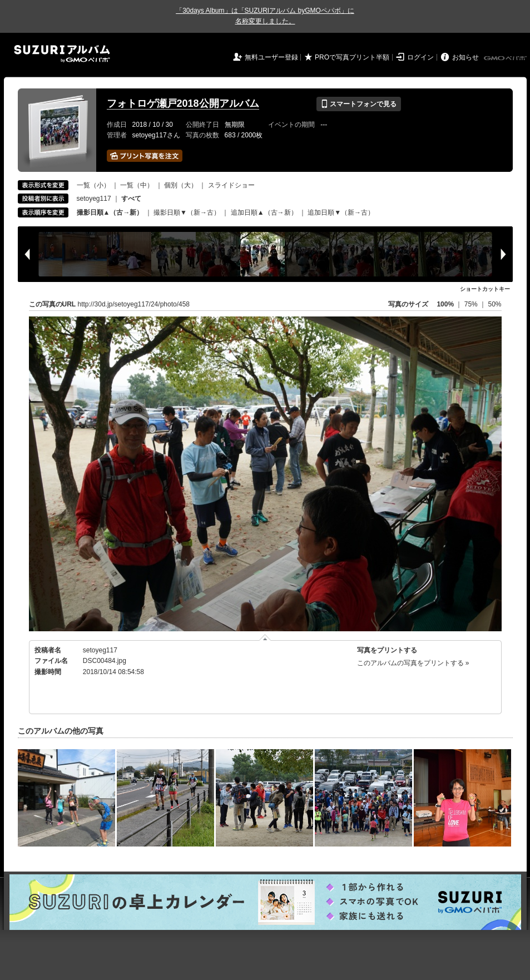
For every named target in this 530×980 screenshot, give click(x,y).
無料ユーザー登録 (271, 57)
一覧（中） (137, 185)
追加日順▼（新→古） (341, 212)
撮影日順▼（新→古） (187, 212)
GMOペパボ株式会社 (506, 58)
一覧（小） (93, 185)
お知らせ (465, 57)
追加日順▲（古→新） (264, 212)
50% (494, 304)
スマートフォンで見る (358, 104)
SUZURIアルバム (62, 54)
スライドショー (231, 185)
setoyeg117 (94, 199)
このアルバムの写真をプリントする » (413, 663)
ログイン (420, 57)
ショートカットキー (485, 289)
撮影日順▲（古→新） (110, 212)
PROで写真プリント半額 (352, 57)
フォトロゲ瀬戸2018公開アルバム (183, 103)
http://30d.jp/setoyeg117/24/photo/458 (134, 304)
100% (445, 304)
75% (472, 304)
